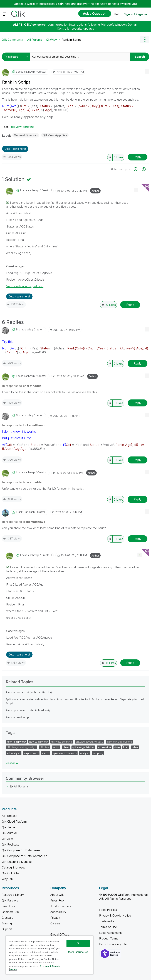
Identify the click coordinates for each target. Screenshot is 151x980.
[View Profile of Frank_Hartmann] (25, 512)
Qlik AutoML (10, 833)
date (117, 747)
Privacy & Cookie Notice (115, 915)
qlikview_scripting (23, 127)
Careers (55, 923)
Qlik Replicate (10, 844)
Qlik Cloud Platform (14, 822)
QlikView (52, 40)
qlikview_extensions (65, 753)
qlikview (44, 747)
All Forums (35, 40)
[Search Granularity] (17, 57)
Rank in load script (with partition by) (29, 692)
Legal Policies (108, 910)
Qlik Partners (10, 900)
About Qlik (57, 895)
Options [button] (145, 40)
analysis (85, 753)
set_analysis (14, 753)
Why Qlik (8, 879)
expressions (31, 753)
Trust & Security (61, 906)
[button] (147, 71)
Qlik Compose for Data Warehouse (24, 856)
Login (60, 4)
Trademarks (107, 921)
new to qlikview (39, 742)
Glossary (8, 918)
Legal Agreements (111, 933)
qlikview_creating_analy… (21, 747)
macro (46, 753)
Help (117, 14)
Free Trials (8, 906)
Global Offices (60, 934)
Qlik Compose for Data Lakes (21, 850)
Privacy (55, 918)
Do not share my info (114, 944)
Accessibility (58, 912)
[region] (49, 955)
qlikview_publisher (83, 747)
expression (104, 747)
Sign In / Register (136, 14)
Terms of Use (108, 927)
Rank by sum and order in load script (29, 710)
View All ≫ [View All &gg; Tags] (12, 763)
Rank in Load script (18, 717)
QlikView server (35, 25)
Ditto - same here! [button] (15, 149)
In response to (22, 386)
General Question (26, 135)
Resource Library (13, 895)
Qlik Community (12, 40)
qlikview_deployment (119, 742)
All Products (9, 816)
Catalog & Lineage (14, 867)
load (126, 747)
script (56, 747)
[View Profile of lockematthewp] (25, 72)
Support (7, 929)
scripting (98, 753)
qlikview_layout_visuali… (90, 742)
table (135, 747)
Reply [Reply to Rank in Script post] (138, 157)
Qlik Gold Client (12, 873)
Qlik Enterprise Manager (17, 862)
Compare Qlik (10, 912)
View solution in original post (25, 286)
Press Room (58, 900)
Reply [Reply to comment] (130, 305)
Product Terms (109, 938)
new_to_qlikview (16, 742)
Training (7, 923)
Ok (78, 943)
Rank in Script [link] (71, 40)
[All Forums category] (8, 786)
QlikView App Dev (55, 135)
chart (66, 747)
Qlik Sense (9, 827)
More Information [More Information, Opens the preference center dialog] (78, 952)
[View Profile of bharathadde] (24, 330)
